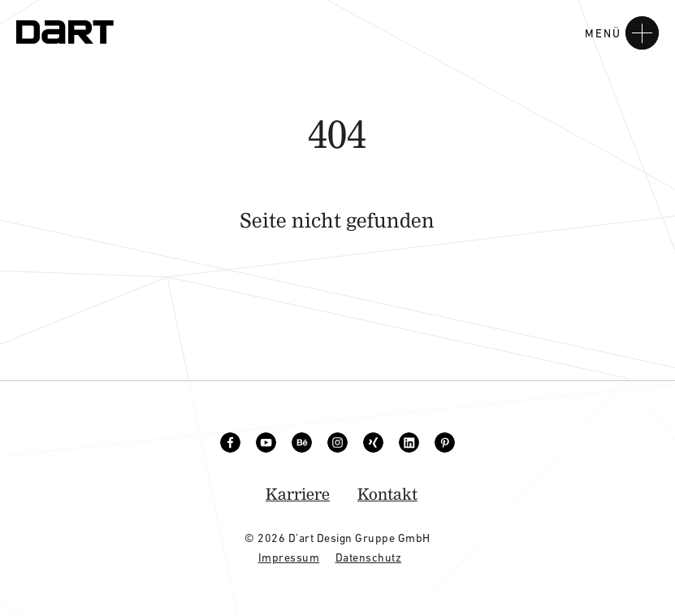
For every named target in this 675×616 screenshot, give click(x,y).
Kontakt (387, 494)
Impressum (289, 557)
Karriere (298, 494)
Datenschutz (369, 557)
